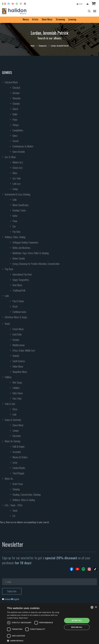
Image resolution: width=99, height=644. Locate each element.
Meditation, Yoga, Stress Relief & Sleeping (31, 253)
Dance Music (18, 425)
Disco (15, 409)
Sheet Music (47, 19)
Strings (16, 125)
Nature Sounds (19, 258)
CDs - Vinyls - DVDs (14, 505)
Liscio (15, 462)
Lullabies (16, 388)
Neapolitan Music (20, 372)
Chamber (16, 104)
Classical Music (11, 82)
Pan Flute (16, 232)
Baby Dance (18, 393)
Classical (16, 88)
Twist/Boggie (18, 473)
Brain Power (18, 484)
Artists (35, 19)
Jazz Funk (17, 178)
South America (19, 361)
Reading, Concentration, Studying (27, 495)
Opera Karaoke (19, 152)
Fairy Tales (17, 398)
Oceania (16, 340)
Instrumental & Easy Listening (18, 194)
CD (14, 516)
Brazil (15, 306)
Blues (15, 173)
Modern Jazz (18, 162)
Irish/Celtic (17, 334)
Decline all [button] (77, 627)
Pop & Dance (18, 301)
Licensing (72, 19)
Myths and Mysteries (21, 248)
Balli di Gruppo (19, 446)
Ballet (15, 114)
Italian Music (18, 366)
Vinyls (15, 511)
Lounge (16, 430)
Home (33, 46)
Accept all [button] (77, 620)
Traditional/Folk (19, 290)
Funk (14, 414)
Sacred (15, 141)
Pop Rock (9, 269)
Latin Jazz (17, 184)
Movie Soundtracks (21, 205)
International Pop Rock (22, 274)
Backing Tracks (19, 210)
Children (8, 377)
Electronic (17, 436)
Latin (7, 296)
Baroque (16, 93)
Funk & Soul (10, 404)
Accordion (17, 452)
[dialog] (49, 624)
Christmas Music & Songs (16, 317)
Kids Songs (17, 382)
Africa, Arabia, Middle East (24, 350)
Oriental (16, 356)
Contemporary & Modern (23, 146)
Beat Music (17, 285)
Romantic (16, 98)
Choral (15, 109)
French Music (18, 329)
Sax (14, 226)
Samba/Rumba (19, 468)
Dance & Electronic (13, 420)
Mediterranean (19, 345)
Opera (15, 136)
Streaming (60, 19)
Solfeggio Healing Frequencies (25, 242)
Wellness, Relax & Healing (24, 500)
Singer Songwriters (21, 280)
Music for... (9, 479)
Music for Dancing (13, 441)
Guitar (15, 216)
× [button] (96, 607)
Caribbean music (19, 312)
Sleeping (16, 489)
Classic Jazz (18, 168)
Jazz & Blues (10, 157)
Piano (15, 120)
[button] (34, 641)
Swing (15, 189)
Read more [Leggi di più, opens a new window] (23, 618)
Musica (26, 19)
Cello (15, 200)
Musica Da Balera (20, 457)
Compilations (18, 130)
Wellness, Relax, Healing (15, 237)
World (7, 324)
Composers (43, 46)
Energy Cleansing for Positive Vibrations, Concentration (36, 264)
